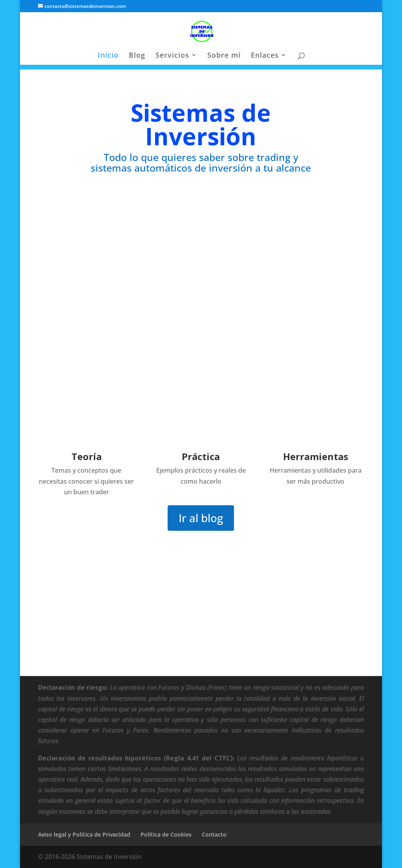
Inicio (108, 56)
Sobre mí (224, 56)
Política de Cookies (166, 834)
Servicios (172, 56)
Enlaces (265, 56)
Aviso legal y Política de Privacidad (84, 834)
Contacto (214, 834)
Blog (137, 56)
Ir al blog (201, 518)
